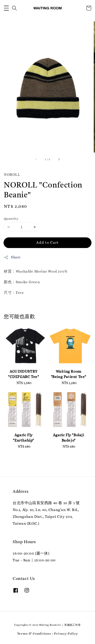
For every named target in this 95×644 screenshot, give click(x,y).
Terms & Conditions (34, 633)
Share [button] (12, 257)
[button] (6, 8)
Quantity (11, 219)
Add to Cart (48, 242)
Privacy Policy (66, 633)
